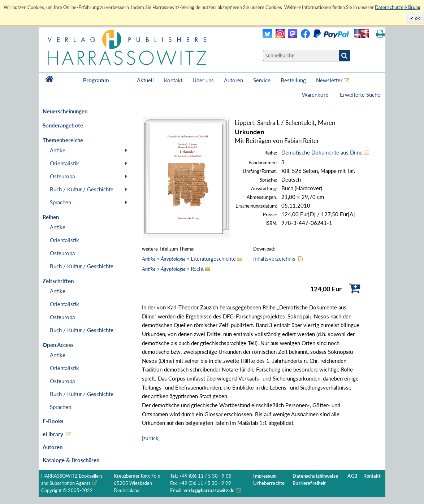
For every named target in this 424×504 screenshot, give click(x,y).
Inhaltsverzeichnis (274, 258)
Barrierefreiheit (309, 483)
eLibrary (53, 434)
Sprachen (60, 202)
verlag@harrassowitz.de (209, 490)
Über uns (203, 80)
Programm (96, 80)
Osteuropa (62, 176)
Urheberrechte (269, 483)
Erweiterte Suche (360, 95)
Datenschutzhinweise (315, 476)
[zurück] (151, 438)
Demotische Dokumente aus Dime (322, 152)
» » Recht (173, 269)
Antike (58, 150)
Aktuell (145, 80)
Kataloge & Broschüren (71, 460)
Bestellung (293, 80)
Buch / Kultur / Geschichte (82, 189)
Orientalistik (64, 163)
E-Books (53, 421)
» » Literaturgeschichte (189, 258)
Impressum (265, 476)
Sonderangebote (63, 125)
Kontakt (173, 80)
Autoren (233, 80)
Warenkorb (316, 95)
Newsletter (329, 80)
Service (262, 80)
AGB (352, 476)
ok (417, 18)
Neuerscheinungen (65, 111)
